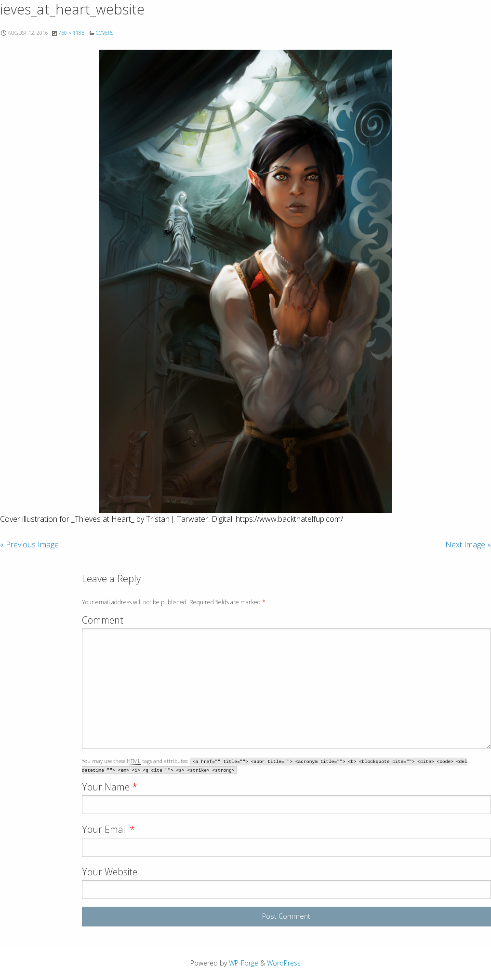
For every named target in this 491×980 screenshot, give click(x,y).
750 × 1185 (71, 33)
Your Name (110, 787)
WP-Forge (244, 963)
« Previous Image (29, 544)
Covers (105, 33)
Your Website (110, 872)
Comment (103, 620)
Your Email (108, 829)
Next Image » (468, 544)
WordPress (284, 963)
